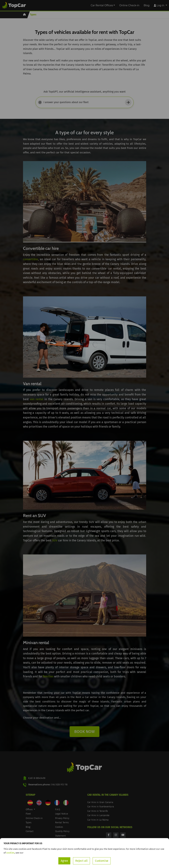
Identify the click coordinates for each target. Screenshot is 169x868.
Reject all (81, 861)
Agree (64, 861)
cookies (10, 853)
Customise (102, 861)
